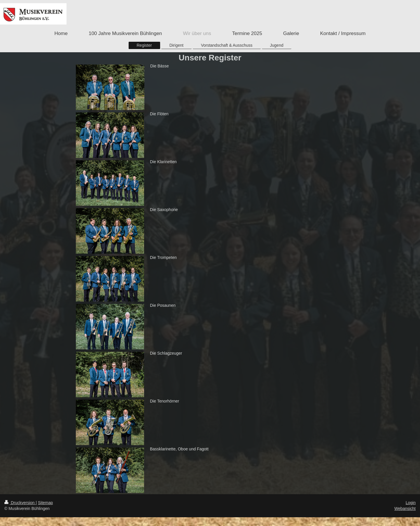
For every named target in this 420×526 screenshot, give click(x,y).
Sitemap (45, 503)
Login (411, 503)
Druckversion (20, 503)
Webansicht (405, 508)
